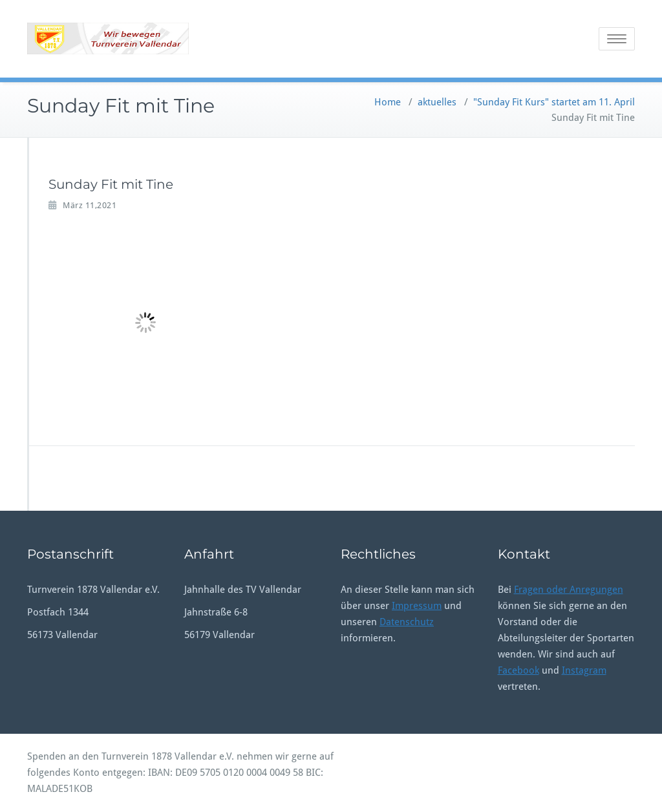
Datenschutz (407, 622)
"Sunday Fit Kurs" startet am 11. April (554, 102)
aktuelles (437, 102)
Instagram (584, 670)
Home (388, 102)
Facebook (518, 670)
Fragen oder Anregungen (569, 590)
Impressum (417, 606)
